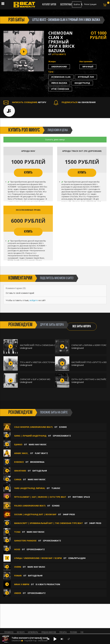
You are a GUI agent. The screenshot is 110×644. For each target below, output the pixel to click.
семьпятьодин (77, 558)
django (18, 444)
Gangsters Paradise (25, 541)
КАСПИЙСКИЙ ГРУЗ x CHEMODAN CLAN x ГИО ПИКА (46, 345)
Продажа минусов (49, 632)
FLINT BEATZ (41, 453)
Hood (17, 549)
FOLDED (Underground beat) (30, 506)
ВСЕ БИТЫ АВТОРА (82, 327)
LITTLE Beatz (59, 54)
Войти (77, 4)
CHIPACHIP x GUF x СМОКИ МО (35, 379)
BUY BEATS (21, 632)
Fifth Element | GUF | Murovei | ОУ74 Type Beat (40, 497)
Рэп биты (63, 632)
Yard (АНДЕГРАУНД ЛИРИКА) (30, 488)
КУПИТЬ (28, 173)
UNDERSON (16, 641)
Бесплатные (66, 5)
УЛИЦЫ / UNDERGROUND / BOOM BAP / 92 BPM (38, 558)
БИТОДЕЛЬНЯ (40, 471)
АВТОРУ (25, 102)
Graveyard (20, 471)
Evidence (19, 462)
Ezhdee (63, 427)
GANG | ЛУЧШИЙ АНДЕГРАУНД (31, 436)
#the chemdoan (60, 89)
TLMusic (56, 488)
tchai (17, 532)
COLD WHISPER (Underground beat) (33, 427)
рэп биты (16, 20)
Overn (18, 567)
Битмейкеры (33, 632)
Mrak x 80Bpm (22, 584)
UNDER (18, 593)
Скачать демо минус (55, 140)
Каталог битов (49, 5)
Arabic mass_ (21, 453)
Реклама (74, 632)
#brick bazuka (59, 83)
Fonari (18, 576)
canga (18, 479)
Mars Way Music (38, 444)
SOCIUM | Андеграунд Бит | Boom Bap (35, 514)
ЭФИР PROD (69, 514)
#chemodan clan (61, 77)
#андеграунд (82, 83)
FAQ (82, 632)
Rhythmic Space (81, 497)
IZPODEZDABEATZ (62, 436)
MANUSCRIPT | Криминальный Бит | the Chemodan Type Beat (48, 523)
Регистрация (90, 4)
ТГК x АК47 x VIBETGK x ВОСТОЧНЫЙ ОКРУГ (42, 362)
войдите (34, 300)
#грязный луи (86, 77)
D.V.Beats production (48, 584)
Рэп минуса (9, 632)
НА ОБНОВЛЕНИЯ (75, 102)
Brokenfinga (37, 462)
